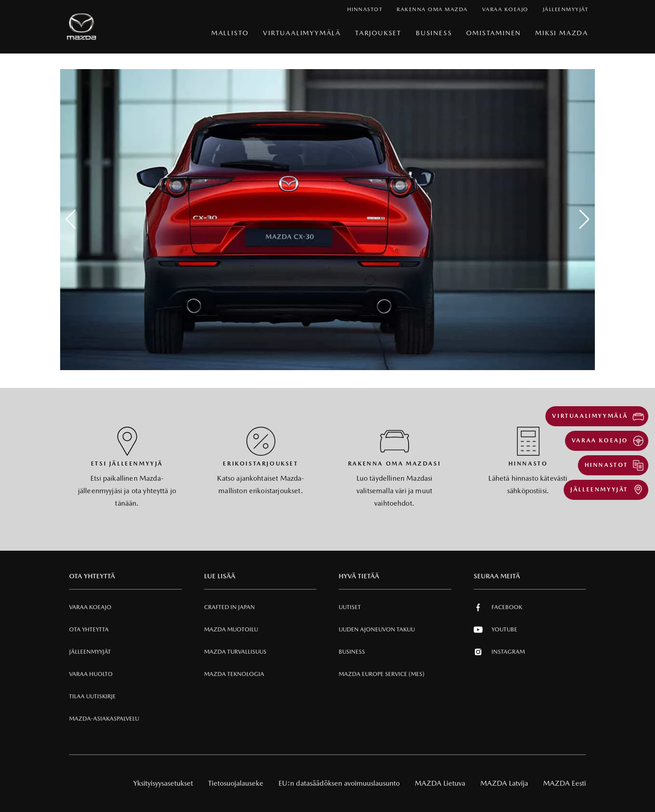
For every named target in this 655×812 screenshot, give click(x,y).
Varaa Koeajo (90, 607)
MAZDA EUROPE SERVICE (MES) (382, 674)
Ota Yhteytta (89, 629)
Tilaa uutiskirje (92, 696)
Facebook (498, 607)
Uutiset (350, 607)
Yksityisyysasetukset (163, 783)
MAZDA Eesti (565, 783)
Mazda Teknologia (234, 674)
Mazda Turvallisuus (235, 652)
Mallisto (230, 33)
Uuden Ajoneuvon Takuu (377, 629)
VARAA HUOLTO (91, 674)
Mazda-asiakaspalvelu (104, 719)
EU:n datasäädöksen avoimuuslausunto (339, 783)
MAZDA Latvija (504, 783)
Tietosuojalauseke (236, 783)
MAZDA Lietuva (440, 783)
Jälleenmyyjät (90, 652)
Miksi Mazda (562, 33)
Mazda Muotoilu (231, 629)
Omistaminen (493, 33)
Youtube (495, 630)
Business (434, 33)
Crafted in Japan (229, 607)
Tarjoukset (378, 33)
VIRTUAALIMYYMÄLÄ (302, 33)
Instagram (499, 652)
